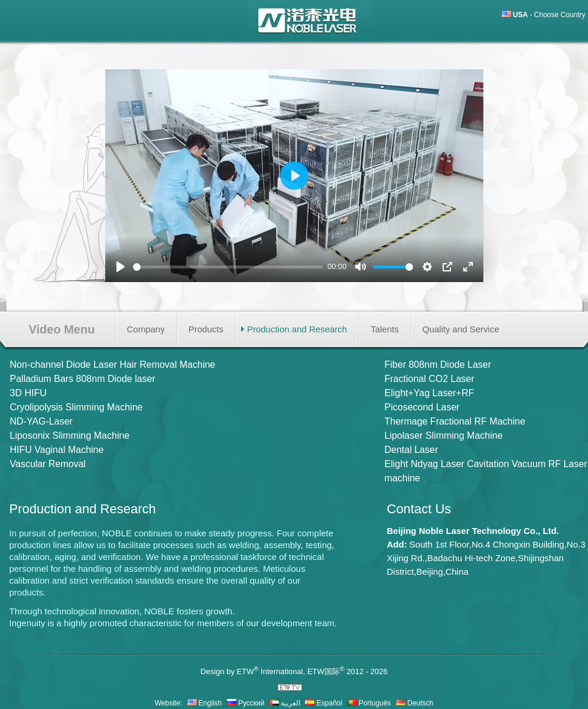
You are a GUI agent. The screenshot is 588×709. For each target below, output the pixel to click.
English (205, 703)
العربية (285, 703)
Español (324, 703)
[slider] (228, 267)
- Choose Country (549, 15)
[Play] (121, 267)
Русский (246, 703)
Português (369, 703)
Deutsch (415, 703)
